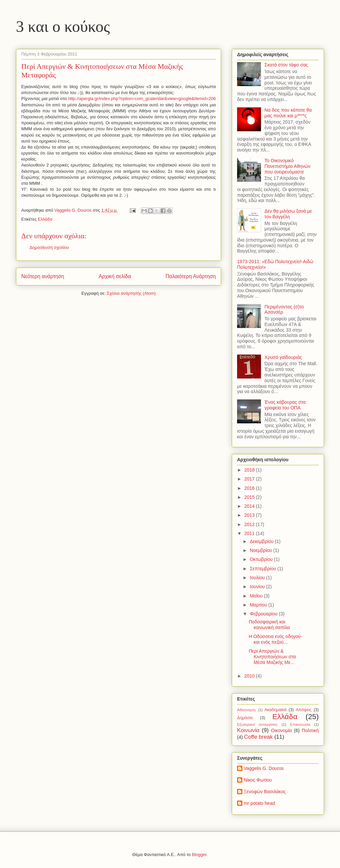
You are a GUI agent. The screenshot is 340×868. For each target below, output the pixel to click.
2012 (250, 524)
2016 (250, 488)
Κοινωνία (248, 730)
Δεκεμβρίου (262, 541)
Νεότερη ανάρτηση (43, 276)
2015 (250, 497)
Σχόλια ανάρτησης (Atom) (131, 293)
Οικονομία (281, 730)
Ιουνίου (258, 587)
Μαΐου (257, 596)
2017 (250, 479)
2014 (250, 506)
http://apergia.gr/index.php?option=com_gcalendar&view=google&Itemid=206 (142, 99)
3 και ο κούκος (63, 26)
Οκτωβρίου (262, 559)
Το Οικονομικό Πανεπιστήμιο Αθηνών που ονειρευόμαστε (288, 166)
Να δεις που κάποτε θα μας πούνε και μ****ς (288, 113)
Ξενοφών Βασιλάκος (265, 792)
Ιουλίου (258, 578)
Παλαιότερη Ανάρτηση (191, 276)
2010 (250, 676)
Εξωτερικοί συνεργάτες (257, 724)
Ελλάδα (45, 219)
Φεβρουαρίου (264, 614)
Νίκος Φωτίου (258, 780)
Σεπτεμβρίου (263, 569)
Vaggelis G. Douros (264, 768)
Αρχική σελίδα (115, 276)
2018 (250, 470)
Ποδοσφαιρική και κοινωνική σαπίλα (269, 625)
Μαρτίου (259, 605)
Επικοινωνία (300, 724)
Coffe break (258, 737)
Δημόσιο (245, 718)
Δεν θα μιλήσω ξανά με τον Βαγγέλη (288, 214)
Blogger (199, 855)
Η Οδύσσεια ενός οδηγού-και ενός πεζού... (275, 639)
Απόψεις (304, 710)
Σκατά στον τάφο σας (286, 65)
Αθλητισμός (247, 710)
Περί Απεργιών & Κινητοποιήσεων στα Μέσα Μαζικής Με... (272, 657)
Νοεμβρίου (261, 550)
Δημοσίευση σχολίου (49, 247)
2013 (250, 515)
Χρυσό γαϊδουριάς (283, 357)
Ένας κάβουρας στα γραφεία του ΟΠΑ (285, 405)
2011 (250, 533)
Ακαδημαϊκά (275, 710)
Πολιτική (310, 730)
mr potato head (259, 803)
